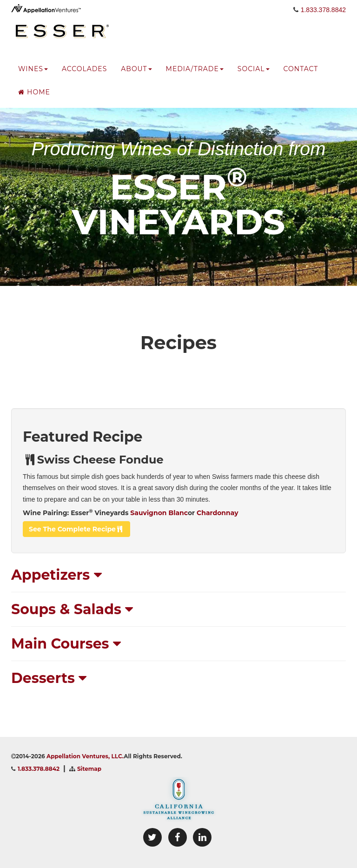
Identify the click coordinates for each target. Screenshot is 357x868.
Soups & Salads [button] (72, 609)
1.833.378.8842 (323, 17)
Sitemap (89, 769)
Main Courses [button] (66, 644)
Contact (301, 77)
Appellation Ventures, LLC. (85, 756)
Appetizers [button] (56, 575)
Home (34, 100)
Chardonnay (217, 513)
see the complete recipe (76, 529)
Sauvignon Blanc (159, 513)
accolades (84, 77)
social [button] (254, 77)
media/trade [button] (195, 77)
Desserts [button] (49, 678)
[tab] (178, 575)
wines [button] (33, 77)
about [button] (136, 77)
